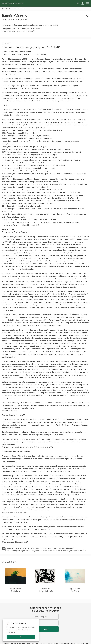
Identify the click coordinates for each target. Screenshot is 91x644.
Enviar (45, 629)
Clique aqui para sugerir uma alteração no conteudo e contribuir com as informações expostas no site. (47, 549)
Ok (21, 637)
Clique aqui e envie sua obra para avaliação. (19, 31)
